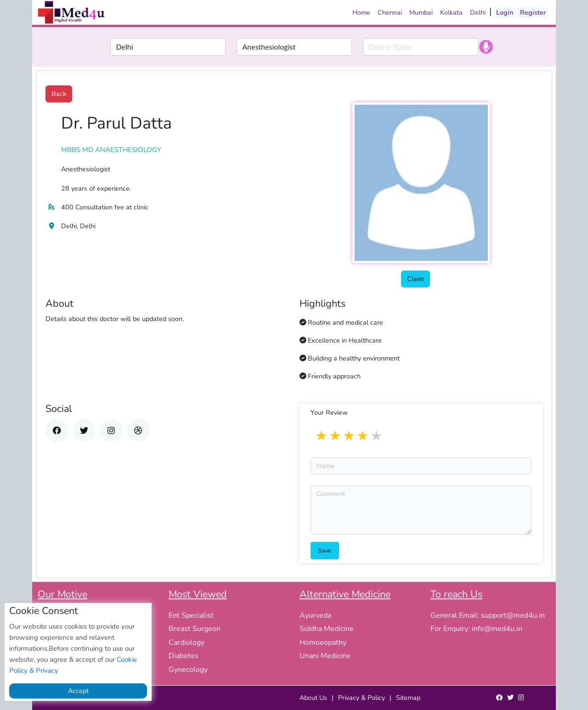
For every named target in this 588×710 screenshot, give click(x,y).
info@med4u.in (497, 629)
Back (59, 94)
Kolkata (451, 12)
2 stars (336, 436)
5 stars (377, 436)
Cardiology (187, 642)
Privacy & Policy (362, 698)
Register (533, 12)
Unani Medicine (325, 656)
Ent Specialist (191, 615)
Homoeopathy (323, 642)
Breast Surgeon (195, 629)
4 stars (363, 436)
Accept (78, 691)
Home (361, 12)
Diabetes (184, 656)
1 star (322, 436)
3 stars (350, 436)
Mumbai (421, 12)
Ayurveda (315, 615)
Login (505, 12)
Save (325, 550)
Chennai (390, 12)
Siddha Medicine (327, 629)
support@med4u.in (513, 615)
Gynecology (188, 670)
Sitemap (408, 698)
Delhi (478, 12)
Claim (416, 279)
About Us (313, 698)
